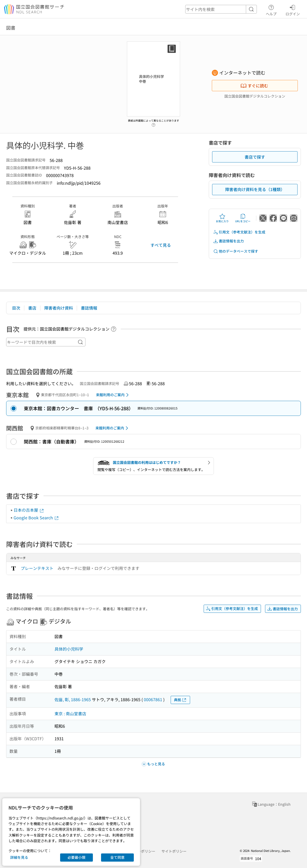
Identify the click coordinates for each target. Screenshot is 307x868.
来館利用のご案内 (113, 395)
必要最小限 (76, 857)
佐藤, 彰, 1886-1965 (73, 699)
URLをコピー (243, 218)
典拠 (180, 700)
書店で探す (255, 157)
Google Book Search (36, 518)
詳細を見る (19, 857)
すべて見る (161, 245)
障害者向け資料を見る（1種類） (255, 189)
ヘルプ (271, 9)
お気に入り (222, 218)
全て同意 (117, 857)
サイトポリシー (174, 851)
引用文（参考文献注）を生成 (239, 232)
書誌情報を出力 (228, 241)
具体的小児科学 (69, 649)
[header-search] (221, 9)
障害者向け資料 (59, 308)
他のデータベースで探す (236, 251)
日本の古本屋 (29, 510)
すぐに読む (254, 86)
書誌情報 (89, 308)
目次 (16, 308)
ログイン (293, 9)
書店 (32, 308)
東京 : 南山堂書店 (70, 713)
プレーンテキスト (37, 568)
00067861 (153, 699)
